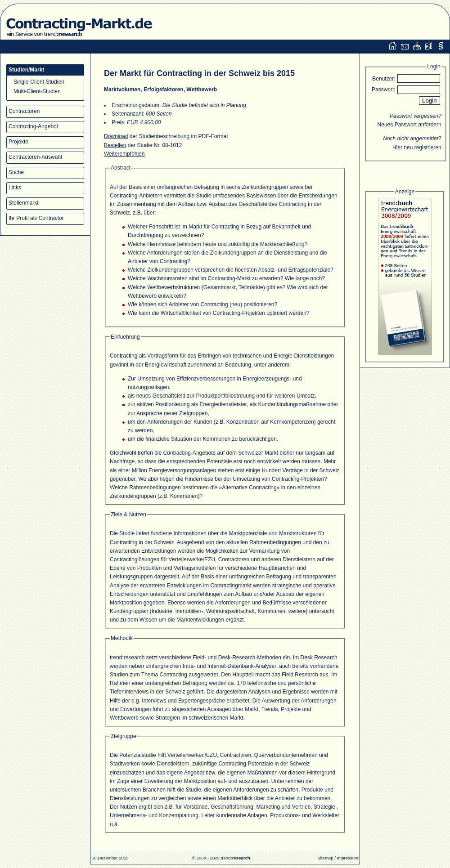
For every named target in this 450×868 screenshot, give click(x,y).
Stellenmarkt (24, 203)
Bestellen (115, 145)
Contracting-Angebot (33, 126)
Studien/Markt (26, 70)
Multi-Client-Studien (37, 91)
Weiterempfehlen (124, 154)
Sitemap (325, 858)
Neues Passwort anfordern (409, 125)
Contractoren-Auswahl (35, 157)
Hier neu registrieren (417, 148)
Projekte (18, 142)
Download (116, 136)
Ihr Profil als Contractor (36, 218)
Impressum (348, 858)
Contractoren (24, 111)
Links (15, 188)
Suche (16, 172)
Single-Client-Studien (39, 82)
